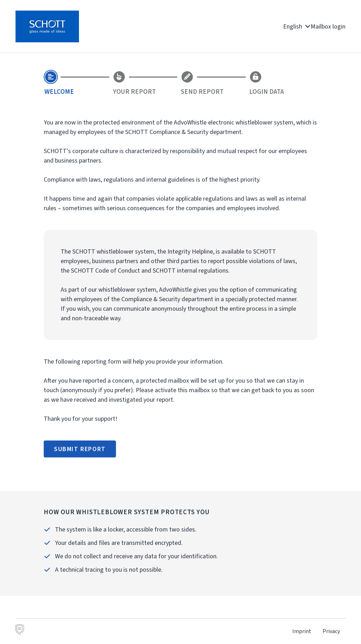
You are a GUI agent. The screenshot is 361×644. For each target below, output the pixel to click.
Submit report (80, 449)
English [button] (297, 26)
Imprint (302, 631)
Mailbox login (328, 26)
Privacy (331, 631)
